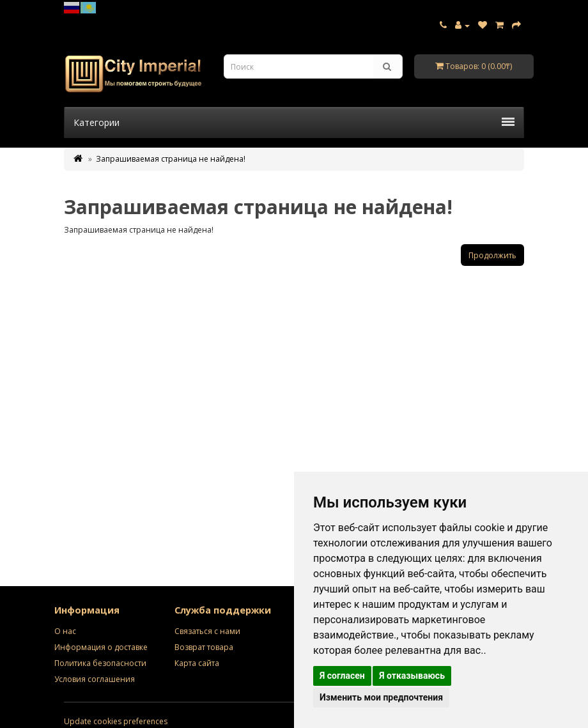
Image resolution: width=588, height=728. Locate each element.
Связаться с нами (207, 631)
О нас (65, 631)
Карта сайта (197, 663)
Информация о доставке (101, 647)
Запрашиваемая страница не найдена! (171, 159)
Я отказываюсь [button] (412, 676)
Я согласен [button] (342, 676)
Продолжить (492, 255)
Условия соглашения (95, 679)
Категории (294, 122)
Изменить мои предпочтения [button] (381, 697)
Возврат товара (204, 647)
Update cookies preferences (116, 721)
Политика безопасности (100, 663)
